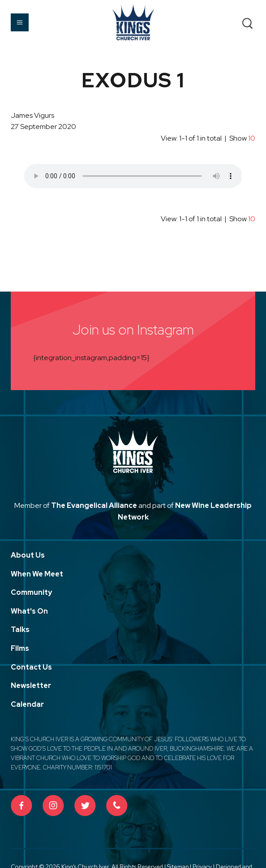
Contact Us (31, 667)
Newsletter (31, 685)
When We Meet (37, 574)
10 (252, 138)
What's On (29, 611)
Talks (20, 630)
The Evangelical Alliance (94, 505)
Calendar (27, 704)
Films (20, 648)
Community (31, 592)
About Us (28, 555)
